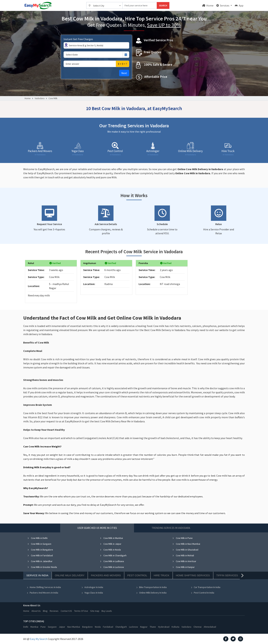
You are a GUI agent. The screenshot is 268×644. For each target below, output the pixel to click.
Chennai (197, 627)
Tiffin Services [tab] (227, 575)
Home (208, 5)
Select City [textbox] (99, 6)
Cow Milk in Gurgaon (39, 544)
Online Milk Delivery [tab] (70, 575)
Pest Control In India (202, 593)
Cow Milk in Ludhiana (112, 561)
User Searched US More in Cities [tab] (97, 528)
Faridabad (108, 627)
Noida (98, 627)
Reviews (54, 611)
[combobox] (104, 5)
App (239, 5)
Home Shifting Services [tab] (193, 575)
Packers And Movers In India (42, 593)
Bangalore (87, 627)
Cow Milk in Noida (110, 550)
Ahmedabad (210, 627)
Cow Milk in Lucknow (112, 567)
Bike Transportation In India (151, 587)
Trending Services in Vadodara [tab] (171, 528)
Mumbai (34, 627)
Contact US (66, 611)
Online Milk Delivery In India (151, 593)
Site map (95, 611)
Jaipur (62, 627)
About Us (36, 611)
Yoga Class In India (92, 593)
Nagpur (144, 627)
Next (124, 73)
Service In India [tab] (37, 575)
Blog (45, 611)
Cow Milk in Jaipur (111, 544)
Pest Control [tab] (137, 575)
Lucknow (133, 627)
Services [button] (223, 5)
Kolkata (175, 627)
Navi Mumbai (74, 627)
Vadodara (40, 98)
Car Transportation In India (206, 587)
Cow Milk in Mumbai (111, 538)
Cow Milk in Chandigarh (113, 555)
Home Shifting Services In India (44, 587)
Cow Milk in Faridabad (40, 555)
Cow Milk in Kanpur (183, 567)
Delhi (26, 627)
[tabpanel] (134, 568)
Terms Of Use (81, 611)
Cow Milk (53, 98)
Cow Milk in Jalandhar (40, 561)
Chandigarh (121, 627)
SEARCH (163, 5)
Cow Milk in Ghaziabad (185, 550)
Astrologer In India (92, 587)
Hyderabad (164, 627)
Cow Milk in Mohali (183, 555)
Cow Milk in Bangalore (40, 550)
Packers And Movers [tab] (106, 575)
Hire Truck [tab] (161, 575)
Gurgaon (52, 627)
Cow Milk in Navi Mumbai (186, 544)
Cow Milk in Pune (182, 538)
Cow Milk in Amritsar (184, 561)
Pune (43, 627)
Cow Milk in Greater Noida (42, 567)
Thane (153, 627)
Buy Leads (107, 611)
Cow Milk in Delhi (37, 538)
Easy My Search (39, 639)
